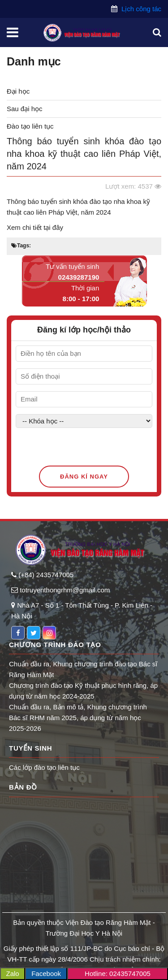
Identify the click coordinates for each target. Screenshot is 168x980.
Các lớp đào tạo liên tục (44, 767)
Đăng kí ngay (84, 477)
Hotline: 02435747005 (118, 974)
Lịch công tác (140, 9)
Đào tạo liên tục (30, 126)
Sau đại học (25, 109)
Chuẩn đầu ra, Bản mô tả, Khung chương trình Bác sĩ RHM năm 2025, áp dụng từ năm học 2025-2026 (78, 718)
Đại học (18, 91)
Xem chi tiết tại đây (36, 227)
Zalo (13, 974)
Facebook (46, 974)
